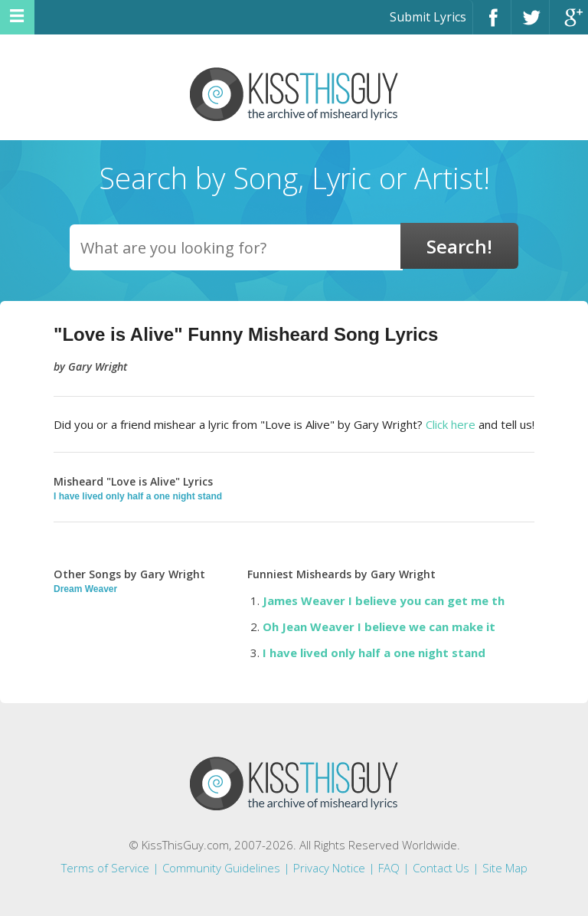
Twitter (530, 24)
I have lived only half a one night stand (138, 496)
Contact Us (441, 868)
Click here (451, 424)
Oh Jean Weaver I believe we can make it (379, 626)
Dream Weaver (85, 589)
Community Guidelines (221, 868)
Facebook (492, 24)
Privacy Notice (329, 868)
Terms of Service (105, 868)
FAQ (389, 868)
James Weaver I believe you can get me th (384, 600)
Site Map (505, 868)
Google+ (569, 24)
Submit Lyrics (428, 17)
